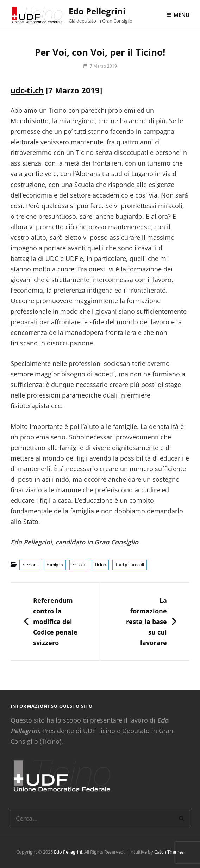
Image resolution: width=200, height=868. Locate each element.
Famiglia (55, 565)
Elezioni (30, 565)
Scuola (79, 565)
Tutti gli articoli (130, 565)
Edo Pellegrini (97, 11)
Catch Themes (169, 852)
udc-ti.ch (27, 90)
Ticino (100, 565)
